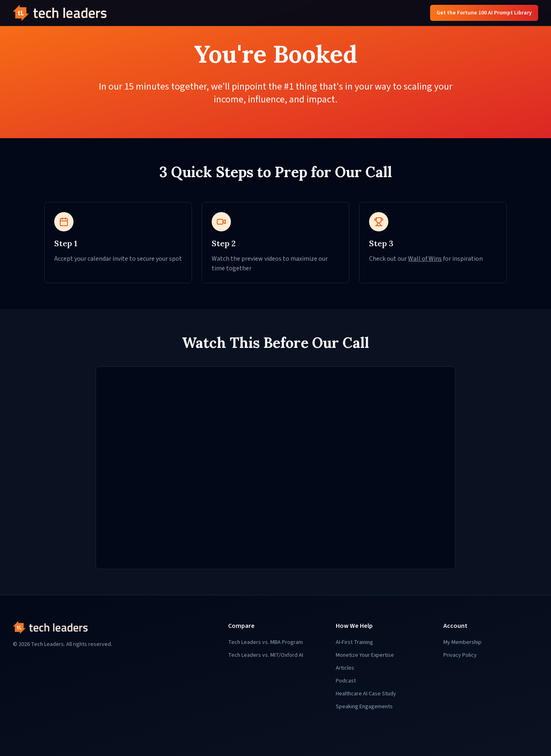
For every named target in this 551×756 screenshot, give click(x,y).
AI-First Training (354, 642)
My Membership (462, 642)
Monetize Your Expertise (365, 655)
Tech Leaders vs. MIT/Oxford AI (266, 655)
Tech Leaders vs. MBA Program (265, 642)
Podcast (346, 681)
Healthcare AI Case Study (366, 694)
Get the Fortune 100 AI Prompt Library (484, 13)
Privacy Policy (460, 655)
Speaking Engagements (364, 707)
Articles (345, 668)
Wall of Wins (425, 259)
